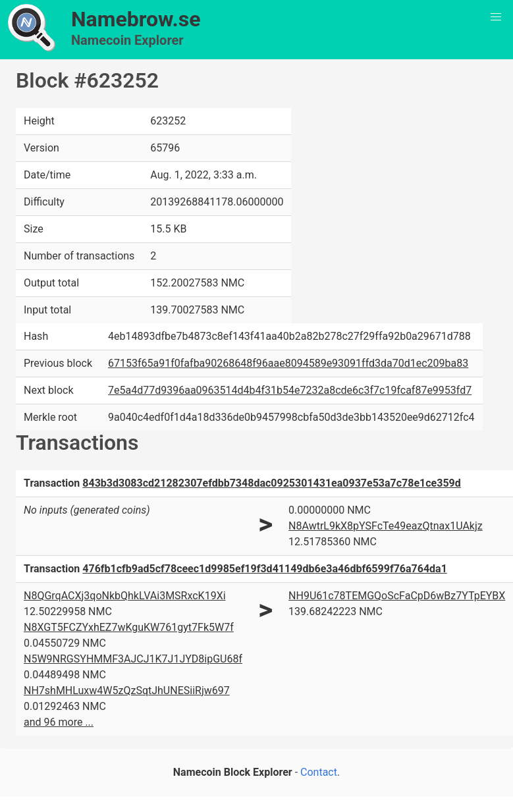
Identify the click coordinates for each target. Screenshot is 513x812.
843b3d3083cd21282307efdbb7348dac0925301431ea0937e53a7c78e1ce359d (272, 483)
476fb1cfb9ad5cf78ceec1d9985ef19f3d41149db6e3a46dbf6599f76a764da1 (265, 569)
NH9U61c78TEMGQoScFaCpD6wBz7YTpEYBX (397, 596)
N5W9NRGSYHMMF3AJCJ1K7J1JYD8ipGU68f (133, 659)
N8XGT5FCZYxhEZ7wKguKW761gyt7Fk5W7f (129, 627)
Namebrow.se (136, 19)
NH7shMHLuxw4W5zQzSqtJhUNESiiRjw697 (127, 690)
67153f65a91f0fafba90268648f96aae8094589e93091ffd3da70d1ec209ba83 (288, 363)
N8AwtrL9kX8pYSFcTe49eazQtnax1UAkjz (386, 526)
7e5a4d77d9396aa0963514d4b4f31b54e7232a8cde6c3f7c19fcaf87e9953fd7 (290, 390)
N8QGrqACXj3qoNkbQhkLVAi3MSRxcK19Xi (125, 596)
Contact (319, 772)
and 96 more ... (59, 722)
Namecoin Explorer (127, 40)
